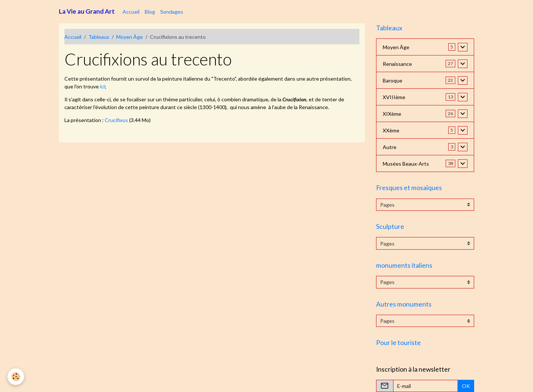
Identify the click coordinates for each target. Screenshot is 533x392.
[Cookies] (16, 377)
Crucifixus (116, 120)
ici (102, 86)
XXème (391, 130)
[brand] (87, 11)
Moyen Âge (130, 37)
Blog (150, 12)
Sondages (172, 12)
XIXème (392, 114)
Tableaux (99, 37)
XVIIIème (394, 97)
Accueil (131, 12)
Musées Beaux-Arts (406, 164)
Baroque (393, 80)
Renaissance (397, 64)
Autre (390, 147)
